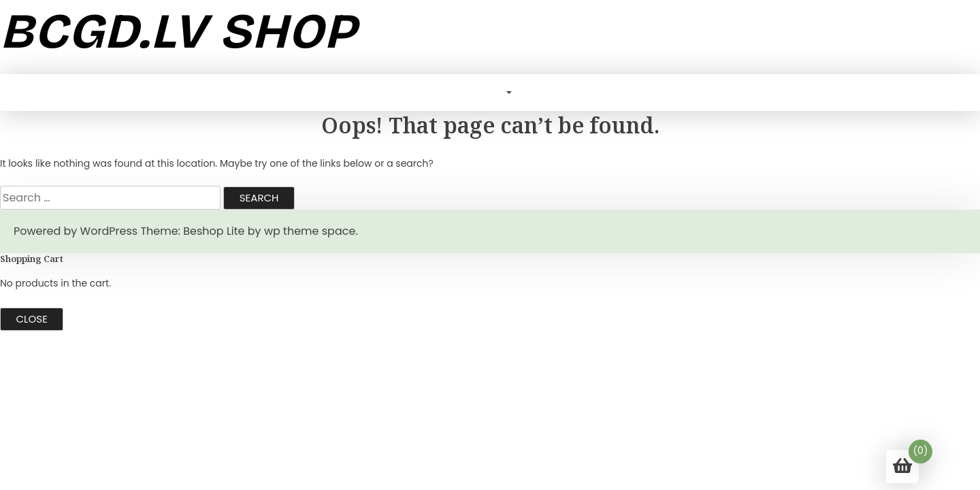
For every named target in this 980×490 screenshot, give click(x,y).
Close (32, 319)
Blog (488, 92)
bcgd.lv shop (178, 31)
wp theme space (310, 231)
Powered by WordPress (76, 231)
